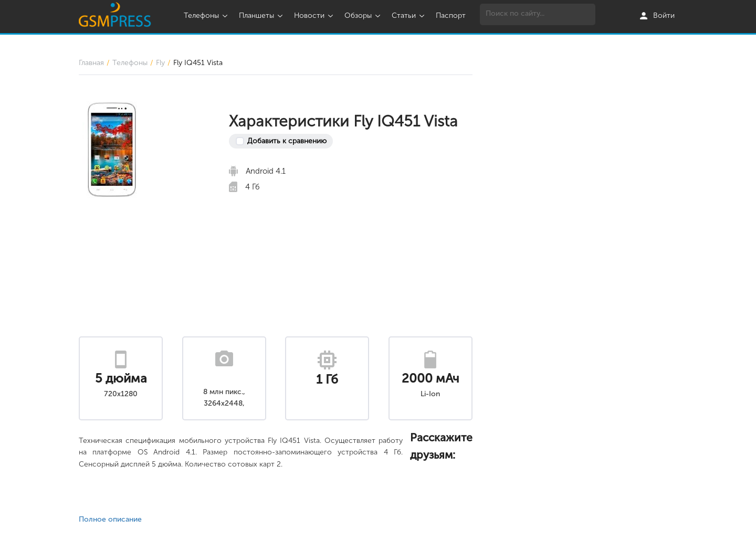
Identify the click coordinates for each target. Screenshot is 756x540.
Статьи (409, 15)
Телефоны (207, 15)
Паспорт (451, 15)
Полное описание (110, 519)
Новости (315, 15)
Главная (91, 63)
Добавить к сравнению (287, 141)
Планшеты (262, 15)
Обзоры (364, 15)
